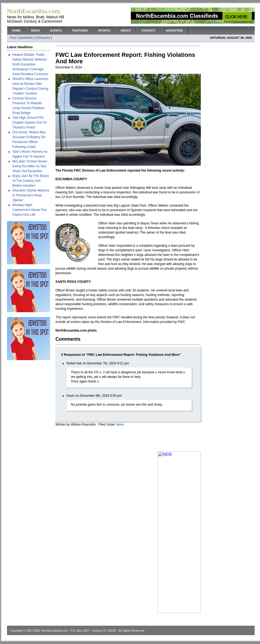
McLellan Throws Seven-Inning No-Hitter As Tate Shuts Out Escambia (30, 166)
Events (56, 30)
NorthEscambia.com (55, 631)
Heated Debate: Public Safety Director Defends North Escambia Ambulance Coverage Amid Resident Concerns (30, 64)
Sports (104, 30)
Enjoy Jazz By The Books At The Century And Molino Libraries (31, 181)
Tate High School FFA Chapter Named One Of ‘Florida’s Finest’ (29, 123)
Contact (148, 30)
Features (80, 30)
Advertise (174, 30)
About (126, 30)
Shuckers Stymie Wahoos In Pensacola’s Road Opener (31, 195)
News (35, 30)
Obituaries (43, 38)
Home (16, 30)
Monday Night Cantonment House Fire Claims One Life (29, 210)
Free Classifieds (21, 38)
